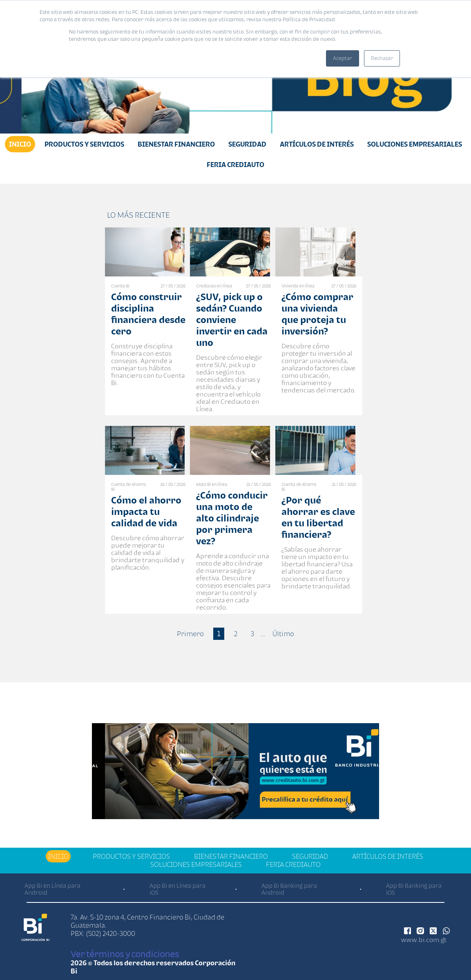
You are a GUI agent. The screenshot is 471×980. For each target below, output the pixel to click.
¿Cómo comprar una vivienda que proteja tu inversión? (317, 314)
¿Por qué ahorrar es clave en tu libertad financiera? (318, 517)
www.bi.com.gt (424, 940)
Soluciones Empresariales (415, 144)
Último (283, 634)
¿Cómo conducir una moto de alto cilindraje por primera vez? (232, 518)
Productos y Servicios (84, 144)
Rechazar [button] (382, 58)
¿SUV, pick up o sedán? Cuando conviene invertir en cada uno (232, 320)
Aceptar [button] (343, 58)
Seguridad (247, 144)
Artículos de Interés (317, 144)
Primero (190, 634)
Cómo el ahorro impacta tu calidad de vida (146, 511)
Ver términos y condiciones (125, 954)
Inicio (20, 144)
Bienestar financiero (176, 144)
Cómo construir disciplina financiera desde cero (148, 314)
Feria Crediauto (235, 165)
